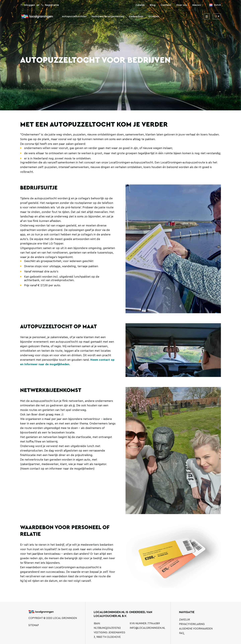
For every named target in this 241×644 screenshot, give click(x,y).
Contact (166, 5)
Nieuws (197, 5)
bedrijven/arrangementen (108, 16)
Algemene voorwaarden (196, 629)
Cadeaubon (136, 16)
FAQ (182, 633)
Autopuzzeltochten (74, 16)
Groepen (154, 16)
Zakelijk (140, 5)
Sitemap (34, 625)
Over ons (182, 5)
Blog (153, 5)
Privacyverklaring (192, 624)
